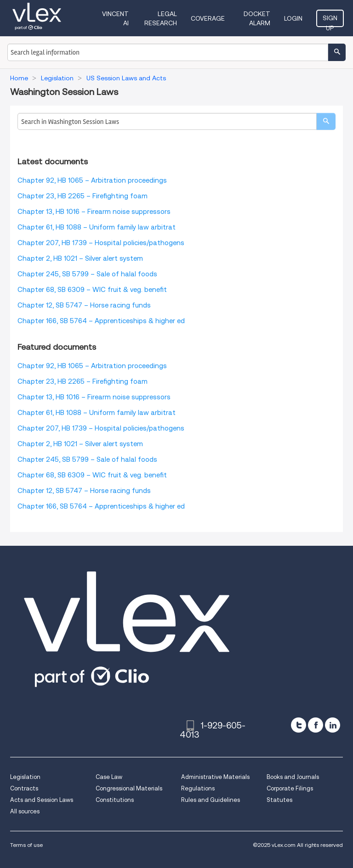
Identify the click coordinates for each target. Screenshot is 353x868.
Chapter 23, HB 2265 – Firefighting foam (83, 196)
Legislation (25, 777)
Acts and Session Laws (42, 800)
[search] (326, 121)
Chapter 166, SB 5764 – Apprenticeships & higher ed (101, 321)
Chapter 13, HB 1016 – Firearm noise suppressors (94, 212)
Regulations (198, 788)
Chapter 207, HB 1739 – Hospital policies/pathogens (101, 243)
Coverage (208, 18)
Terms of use (26, 845)
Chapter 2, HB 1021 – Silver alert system (80, 258)
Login (293, 18)
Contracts (24, 788)
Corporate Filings (290, 788)
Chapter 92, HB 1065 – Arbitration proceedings (92, 180)
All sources (25, 811)
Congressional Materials (129, 788)
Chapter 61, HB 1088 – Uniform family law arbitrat (97, 227)
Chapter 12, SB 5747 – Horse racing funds (84, 305)
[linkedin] (333, 725)
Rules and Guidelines (211, 800)
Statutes (279, 800)
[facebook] (316, 725)
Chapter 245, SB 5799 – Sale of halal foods (87, 274)
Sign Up (330, 21)
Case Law (109, 777)
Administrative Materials (215, 777)
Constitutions (115, 800)
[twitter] (299, 725)
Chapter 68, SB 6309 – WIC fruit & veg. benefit (92, 290)
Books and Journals (293, 777)
